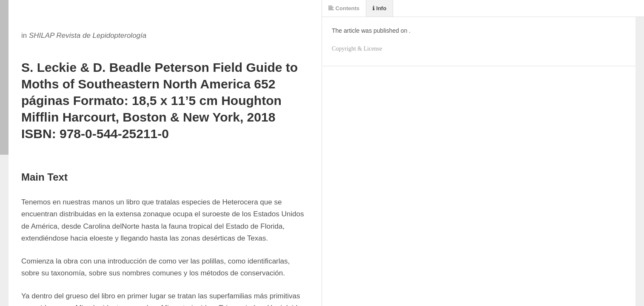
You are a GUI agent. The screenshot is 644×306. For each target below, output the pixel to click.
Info (379, 8)
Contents (344, 8)
